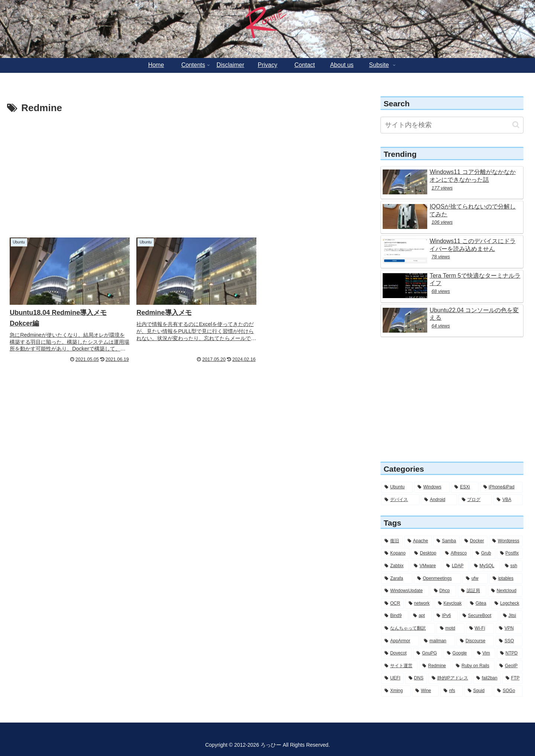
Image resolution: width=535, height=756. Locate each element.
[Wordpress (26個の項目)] (506, 541)
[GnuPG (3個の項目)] (428, 653)
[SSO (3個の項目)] (509, 641)
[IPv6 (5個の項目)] (445, 616)
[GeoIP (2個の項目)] (509, 666)
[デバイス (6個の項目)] (400, 500)
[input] (452, 125)
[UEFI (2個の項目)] (392, 678)
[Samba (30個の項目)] (446, 541)
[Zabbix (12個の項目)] (395, 566)
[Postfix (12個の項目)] (510, 553)
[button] (516, 125)
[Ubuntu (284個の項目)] (397, 487)
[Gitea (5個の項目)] (478, 604)
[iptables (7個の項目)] (506, 579)
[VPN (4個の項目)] (509, 629)
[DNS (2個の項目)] (416, 678)
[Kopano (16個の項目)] (395, 553)
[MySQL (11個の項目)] (485, 566)
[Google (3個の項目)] (458, 653)
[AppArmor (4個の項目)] (400, 641)
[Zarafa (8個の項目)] (397, 579)
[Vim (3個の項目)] (484, 653)
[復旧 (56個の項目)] (392, 541)
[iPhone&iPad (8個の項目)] (502, 487)
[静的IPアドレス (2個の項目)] (450, 678)
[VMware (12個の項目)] (426, 566)
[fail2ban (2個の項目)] (487, 678)
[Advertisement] (183, 172)
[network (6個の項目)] (419, 604)
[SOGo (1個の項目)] (508, 691)
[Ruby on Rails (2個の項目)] (474, 666)
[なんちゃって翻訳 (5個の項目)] (408, 629)
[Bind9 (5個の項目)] (395, 616)
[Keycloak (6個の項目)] (450, 604)
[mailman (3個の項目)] (438, 641)
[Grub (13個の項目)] (484, 553)
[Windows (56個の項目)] (432, 487)
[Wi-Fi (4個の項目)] (480, 629)
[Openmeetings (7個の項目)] (437, 579)
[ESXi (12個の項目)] (465, 487)
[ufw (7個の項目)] (475, 579)
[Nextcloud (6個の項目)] (505, 591)
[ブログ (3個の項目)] (475, 500)
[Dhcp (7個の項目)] (443, 591)
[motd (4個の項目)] (450, 629)
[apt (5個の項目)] (421, 616)
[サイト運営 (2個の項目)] (399, 666)
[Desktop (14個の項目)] (426, 553)
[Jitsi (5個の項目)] (511, 616)
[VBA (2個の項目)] (508, 500)
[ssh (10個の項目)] (512, 566)
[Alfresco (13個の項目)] (456, 553)
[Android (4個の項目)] (439, 500)
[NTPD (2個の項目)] (510, 653)
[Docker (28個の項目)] (474, 541)
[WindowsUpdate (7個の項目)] (405, 591)
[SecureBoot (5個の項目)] (479, 616)
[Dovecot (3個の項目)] (396, 653)
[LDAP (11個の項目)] (456, 566)
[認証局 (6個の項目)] (472, 591)
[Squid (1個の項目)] (478, 691)
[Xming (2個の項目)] (396, 691)
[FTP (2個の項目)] (513, 678)
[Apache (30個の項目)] (418, 541)
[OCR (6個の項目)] (392, 604)
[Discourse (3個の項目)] (475, 641)
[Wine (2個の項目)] (425, 691)
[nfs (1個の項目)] (452, 691)
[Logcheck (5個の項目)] (507, 604)
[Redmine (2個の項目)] (435, 666)
